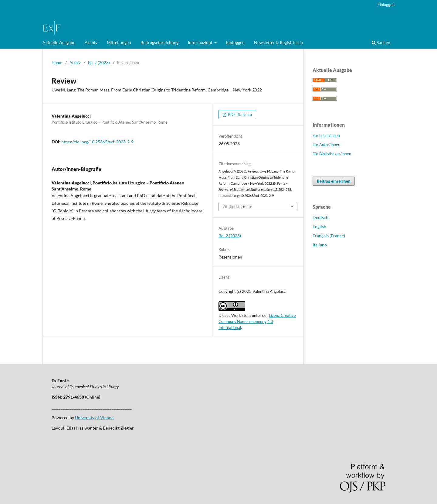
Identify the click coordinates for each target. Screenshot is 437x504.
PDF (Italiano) (239, 115)
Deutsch (320, 217)
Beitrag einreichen (334, 181)
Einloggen (235, 42)
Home (57, 63)
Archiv (91, 42)
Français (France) (329, 236)
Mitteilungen (119, 42)
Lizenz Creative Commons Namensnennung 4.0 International (257, 321)
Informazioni (200, 42)
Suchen (381, 42)
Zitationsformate (237, 207)
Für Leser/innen (326, 135)
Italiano (320, 245)
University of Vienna (94, 418)
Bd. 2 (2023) (99, 63)
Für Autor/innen (326, 145)
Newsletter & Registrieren (278, 42)
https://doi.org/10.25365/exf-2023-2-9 (97, 142)
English (319, 226)
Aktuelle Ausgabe (59, 42)
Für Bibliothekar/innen (332, 154)
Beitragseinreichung (159, 42)
